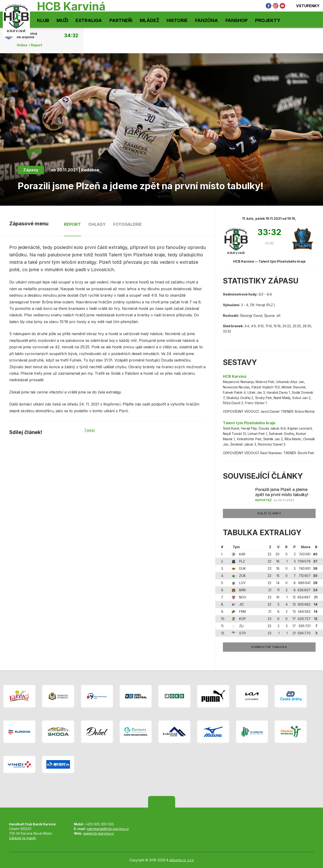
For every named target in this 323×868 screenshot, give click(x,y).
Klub (43, 20)
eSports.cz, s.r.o (182, 860)
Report (36, 45)
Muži (62, 20)
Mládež (149, 20)
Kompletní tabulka (269, 647)
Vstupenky (305, 6)
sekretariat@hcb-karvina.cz (108, 829)
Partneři (121, 20)
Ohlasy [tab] (97, 224)
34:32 (71, 35)
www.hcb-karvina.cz (99, 833)
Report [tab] (72, 224)
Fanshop (237, 20)
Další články (269, 513)
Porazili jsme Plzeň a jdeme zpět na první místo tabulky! (282, 492)
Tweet (89, 430)
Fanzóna (207, 20)
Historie (177, 20)
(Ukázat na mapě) (23, 838)
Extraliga (89, 20)
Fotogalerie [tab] (127, 224)
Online (22, 45)
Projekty (268, 20)
